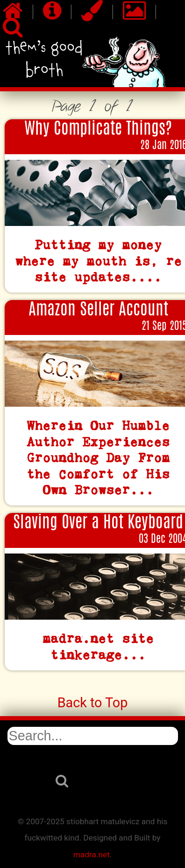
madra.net (92, 854)
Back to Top (93, 703)
